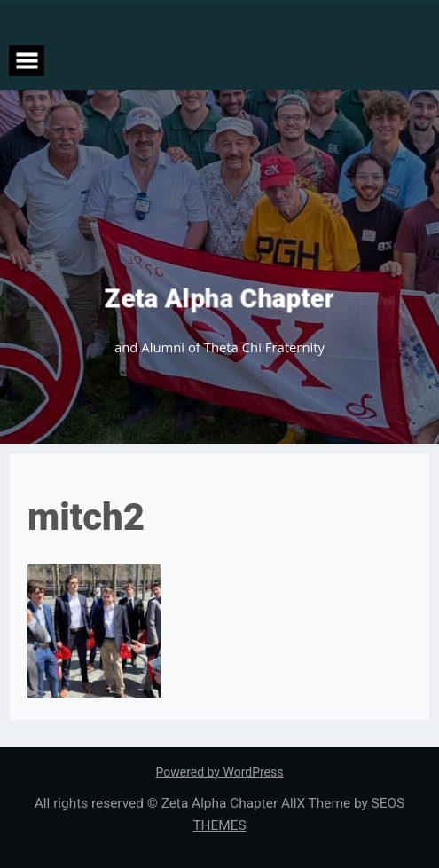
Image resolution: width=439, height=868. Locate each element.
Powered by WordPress (220, 772)
